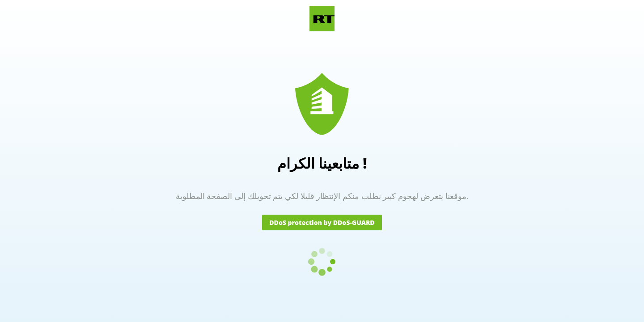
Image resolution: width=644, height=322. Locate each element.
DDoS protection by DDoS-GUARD (322, 222)
